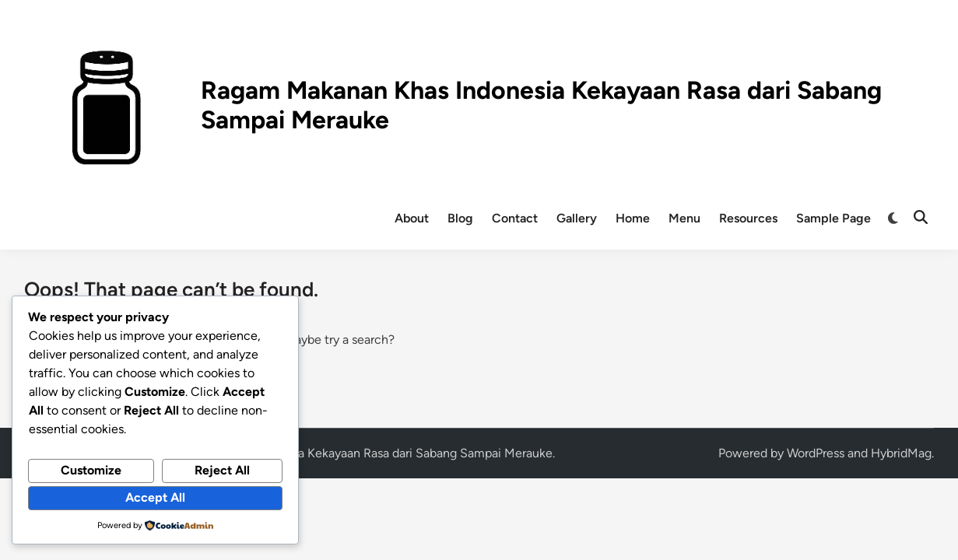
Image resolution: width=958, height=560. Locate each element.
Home (633, 218)
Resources (748, 218)
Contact (515, 218)
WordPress (816, 453)
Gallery (577, 218)
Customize (91, 470)
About (412, 218)
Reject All (222, 470)
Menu (684, 218)
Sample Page (833, 218)
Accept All (155, 497)
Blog (460, 218)
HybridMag (901, 453)
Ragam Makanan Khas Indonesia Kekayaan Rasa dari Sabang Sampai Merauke (340, 453)
